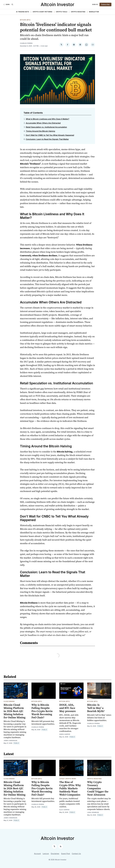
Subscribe (105, 4)
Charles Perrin (26, 43)
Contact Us (76, 854)
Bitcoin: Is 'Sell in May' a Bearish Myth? (96, 708)
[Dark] (7, 4)
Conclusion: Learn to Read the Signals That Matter (47, 139)
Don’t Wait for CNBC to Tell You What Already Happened (50, 135)
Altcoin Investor (58, 4)
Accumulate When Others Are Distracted (43, 123)
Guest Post (66, 854)
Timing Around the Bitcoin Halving (40, 131)
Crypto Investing (78, 12)
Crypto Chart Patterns (43, 12)
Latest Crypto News (68, 779)
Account (38, 854)
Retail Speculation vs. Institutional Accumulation (46, 127)
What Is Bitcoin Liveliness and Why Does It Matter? (48, 119)
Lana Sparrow (93, 812)
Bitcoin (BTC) (25, 20)
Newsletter (94, 12)
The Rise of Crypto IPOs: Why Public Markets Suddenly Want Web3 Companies (70, 788)
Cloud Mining (9, 701)
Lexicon (46, 854)
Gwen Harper (65, 734)
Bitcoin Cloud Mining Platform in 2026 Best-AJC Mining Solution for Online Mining (15, 711)
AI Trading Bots (23, 12)
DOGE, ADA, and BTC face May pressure (67, 708)
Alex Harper (64, 810)
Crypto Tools (62, 12)
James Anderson (10, 741)
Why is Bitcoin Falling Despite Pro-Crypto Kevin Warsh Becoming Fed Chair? (42, 711)
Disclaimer (55, 854)
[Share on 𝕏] (61, 45)
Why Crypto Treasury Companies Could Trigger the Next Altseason (98, 788)
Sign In (95, 4)
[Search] (12, 4)
